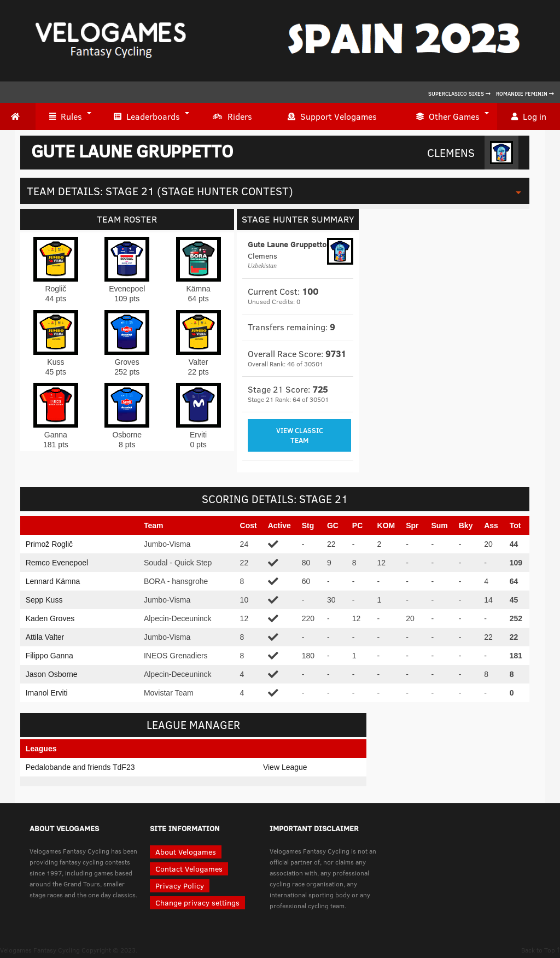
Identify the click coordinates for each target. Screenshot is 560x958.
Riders (232, 116)
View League (285, 767)
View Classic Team (300, 435)
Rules (66, 116)
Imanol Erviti (47, 693)
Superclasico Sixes (459, 94)
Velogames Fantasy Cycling (40, 950)
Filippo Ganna (49, 656)
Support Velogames (332, 116)
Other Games (448, 116)
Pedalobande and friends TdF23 (80, 767)
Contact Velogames (189, 869)
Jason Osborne (52, 674)
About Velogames (186, 852)
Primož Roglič (49, 544)
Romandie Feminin (525, 94)
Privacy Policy (180, 886)
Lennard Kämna (53, 581)
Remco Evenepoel (57, 563)
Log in (529, 116)
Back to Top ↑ (541, 950)
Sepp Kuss (44, 600)
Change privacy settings (197, 902)
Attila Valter (45, 637)
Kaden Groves (50, 618)
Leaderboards (147, 116)
